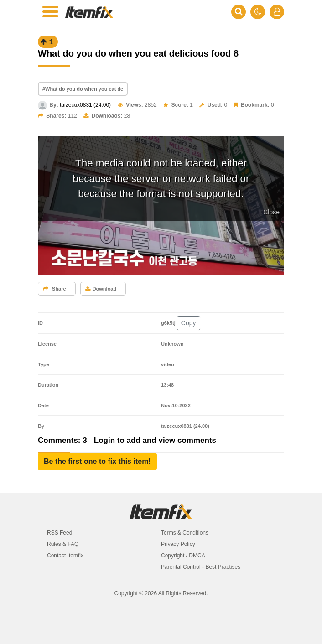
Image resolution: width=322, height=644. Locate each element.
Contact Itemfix (65, 556)
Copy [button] (189, 323)
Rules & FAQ (63, 544)
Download (101, 289)
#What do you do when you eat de (83, 89)
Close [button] (271, 212)
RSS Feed (60, 533)
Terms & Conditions (185, 533)
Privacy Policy (178, 544)
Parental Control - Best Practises (201, 567)
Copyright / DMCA (183, 556)
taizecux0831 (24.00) (85, 105)
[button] (97, 462)
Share (55, 289)
